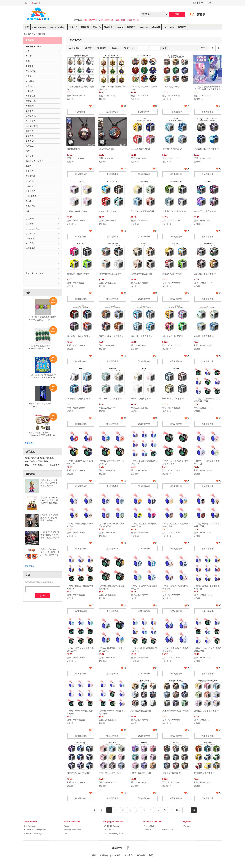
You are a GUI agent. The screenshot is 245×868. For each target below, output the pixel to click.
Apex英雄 (30, 81)
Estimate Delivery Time (114, 833)
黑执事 (29, 201)
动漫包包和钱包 (33, 229)
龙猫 (28, 211)
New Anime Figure (58, 27)
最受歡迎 (74, 48)
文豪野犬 (30, 136)
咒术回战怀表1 (74, 149)
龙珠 (28, 51)
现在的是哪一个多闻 (35, 161)
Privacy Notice (150, 826)
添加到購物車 (81, 112)
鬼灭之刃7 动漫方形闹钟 (205, 274)
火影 (28, 61)
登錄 (31, 3)
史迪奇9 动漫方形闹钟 (172, 149)
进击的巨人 (31, 191)
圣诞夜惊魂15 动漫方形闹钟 (206, 149)
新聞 (151, 855)
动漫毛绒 (85, 27)
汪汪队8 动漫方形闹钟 (140, 149)
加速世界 (30, 111)
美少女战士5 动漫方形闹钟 (142, 211)
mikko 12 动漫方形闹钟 (141, 399)
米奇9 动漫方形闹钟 (108, 211)
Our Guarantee (30, 826)
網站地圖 (156, 27)
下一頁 (176, 810)
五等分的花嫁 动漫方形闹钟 (206, 711)
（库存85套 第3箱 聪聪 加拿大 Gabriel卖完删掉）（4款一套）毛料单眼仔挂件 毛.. (43, 320)
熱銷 (89, 48)
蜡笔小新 (30, 186)
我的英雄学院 (32, 126)
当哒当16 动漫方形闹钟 (173, 336)
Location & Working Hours (35, 830)
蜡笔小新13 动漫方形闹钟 (110, 274)
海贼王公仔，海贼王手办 (49, 465)
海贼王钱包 (120, 20)
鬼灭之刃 (30, 66)
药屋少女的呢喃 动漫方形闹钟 (176, 711)
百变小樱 (30, 171)
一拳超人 (30, 91)
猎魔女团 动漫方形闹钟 (141, 773)
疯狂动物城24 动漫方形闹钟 (111, 336)
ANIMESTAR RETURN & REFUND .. (160, 830)
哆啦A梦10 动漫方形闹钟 (142, 336)
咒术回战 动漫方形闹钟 (141, 711)
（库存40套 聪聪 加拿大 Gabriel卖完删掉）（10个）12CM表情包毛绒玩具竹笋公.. (42, 349)
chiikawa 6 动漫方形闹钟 (173, 399)
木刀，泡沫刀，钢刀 (35, 273)
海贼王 (29, 56)
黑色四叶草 (31, 206)
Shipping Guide (110, 830)
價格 (129, 48)
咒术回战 (30, 76)
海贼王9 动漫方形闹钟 (172, 274)
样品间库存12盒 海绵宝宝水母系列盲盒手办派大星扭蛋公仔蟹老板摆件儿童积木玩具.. (43, 378)
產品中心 (97, 27)
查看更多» (29, 443)
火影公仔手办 (133, 20)
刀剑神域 (30, 106)
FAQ (66, 833)
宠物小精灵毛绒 (106, 20)
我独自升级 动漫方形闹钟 (78, 773)
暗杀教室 (30, 141)
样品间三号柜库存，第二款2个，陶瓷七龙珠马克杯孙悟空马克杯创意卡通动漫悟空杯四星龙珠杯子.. (50, 555)
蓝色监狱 (30, 181)
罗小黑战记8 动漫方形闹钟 (174, 211)
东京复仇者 (31, 96)
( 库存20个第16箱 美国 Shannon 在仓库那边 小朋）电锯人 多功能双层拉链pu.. (42, 435)
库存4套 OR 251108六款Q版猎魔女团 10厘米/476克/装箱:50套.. (50, 500)
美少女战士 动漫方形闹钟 (110, 773)
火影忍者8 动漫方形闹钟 (141, 274)
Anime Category (39, 27)
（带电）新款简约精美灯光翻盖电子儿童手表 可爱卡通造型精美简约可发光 (207, 89)
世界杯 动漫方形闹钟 (172, 87)
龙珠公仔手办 (31, 465)
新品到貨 (108, 27)
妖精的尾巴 (31, 121)
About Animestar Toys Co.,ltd (36, 833)
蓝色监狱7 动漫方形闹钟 (78, 274)
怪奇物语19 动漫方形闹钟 (78, 336)
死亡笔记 (30, 146)
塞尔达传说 (31, 116)
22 (165, 810)
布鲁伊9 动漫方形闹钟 (204, 336)
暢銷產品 (131, 27)
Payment (120, 27)
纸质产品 (30, 243)
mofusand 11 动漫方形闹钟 (110, 399)
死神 (28, 151)
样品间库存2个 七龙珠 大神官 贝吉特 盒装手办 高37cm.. (49, 483)
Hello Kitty (30, 86)
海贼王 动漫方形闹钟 (172, 773)
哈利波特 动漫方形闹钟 (204, 773)
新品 (115, 48)
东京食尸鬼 (31, 101)
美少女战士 (31, 176)
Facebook (128, 848)
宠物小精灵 (31, 71)
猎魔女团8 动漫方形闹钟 (205, 211)
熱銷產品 (116, 855)
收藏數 (102, 48)
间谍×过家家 (31, 196)
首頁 (27, 27)
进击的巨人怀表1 (106, 149)
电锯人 (29, 166)
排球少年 (30, 131)
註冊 (38, 3)
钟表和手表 (41, 34)
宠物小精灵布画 (90, 20)
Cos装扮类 (30, 239)
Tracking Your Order (72, 830)
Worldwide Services (112, 826)
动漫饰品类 (31, 234)
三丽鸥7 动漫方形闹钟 (77, 211)
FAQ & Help (169, 27)
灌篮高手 (30, 156)
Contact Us (143, 27)
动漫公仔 (73, 27)
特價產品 (182, 27)
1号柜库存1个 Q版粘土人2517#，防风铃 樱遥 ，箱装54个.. (49, 518)
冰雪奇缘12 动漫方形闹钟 (78, 399)
